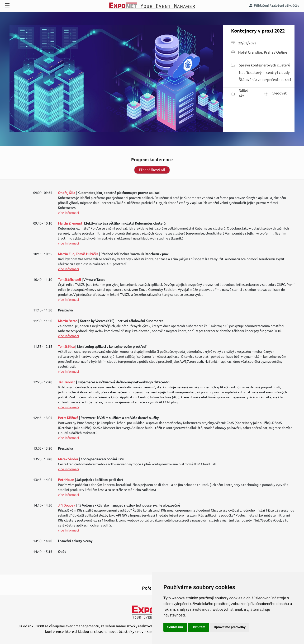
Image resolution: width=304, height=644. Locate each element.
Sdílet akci (240, 93)
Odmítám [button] (199, 627)
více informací (69, 213)
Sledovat (276, 93)
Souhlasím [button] (175, 627)
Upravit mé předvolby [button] (230, 627)
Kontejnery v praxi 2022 (258, 31)
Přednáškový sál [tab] (152, 170)
